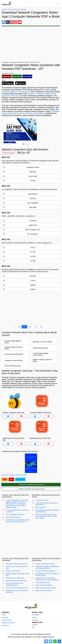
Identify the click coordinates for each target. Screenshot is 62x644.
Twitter (34, 617)
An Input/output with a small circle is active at (17, 511)
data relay (33, 172)
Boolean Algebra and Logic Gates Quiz (17, 574)
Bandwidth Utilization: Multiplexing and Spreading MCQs (47, 567)
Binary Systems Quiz (13, 571)
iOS (33, 627)
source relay (33, 176)
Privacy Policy (7, 620)
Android (35, 625)
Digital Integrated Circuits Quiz (16, 581)
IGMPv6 (33, 285)
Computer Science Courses (14, 10)
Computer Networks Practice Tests (15, 92)
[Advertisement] (31, 308)
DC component (33, 234)
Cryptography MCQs (43, 582)
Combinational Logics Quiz (15, 578)
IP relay (33, 181)
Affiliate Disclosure (8, 623)
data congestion (33, 203)
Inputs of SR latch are (13, 517)
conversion (33, 221)
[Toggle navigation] (58, 3)
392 (36, 327)
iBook (5, 479)
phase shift (33, 225)
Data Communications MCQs (45, 588)
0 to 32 (33, 247)
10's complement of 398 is (15, 514)
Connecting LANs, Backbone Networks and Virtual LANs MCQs (47, 579)
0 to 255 (33, 252)
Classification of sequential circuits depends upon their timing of (18, 521)
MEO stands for (41, 507)
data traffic (33, 207)
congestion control (33, 167)
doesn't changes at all (33, 230)
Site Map (5, 617)
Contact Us (6, 625)
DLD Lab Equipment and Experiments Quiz (14, 584)
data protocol (33, 194)
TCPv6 (33, 281)
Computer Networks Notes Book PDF (14, 475)
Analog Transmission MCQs (45, 564)
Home (4, 615)
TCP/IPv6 (33, 276)
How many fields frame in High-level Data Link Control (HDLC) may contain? (46, 516)
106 (19, 327)
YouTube (35, 620)
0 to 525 (33, 256)
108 (30, 327)
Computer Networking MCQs (45, 571)
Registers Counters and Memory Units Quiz (17, 591)
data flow (33, 198)
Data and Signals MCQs (44, 585)
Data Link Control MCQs (44, 590)
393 (41, 327)
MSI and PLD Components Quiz (17, 588)
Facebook (35, 615)
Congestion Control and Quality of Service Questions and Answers (31, 112)
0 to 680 (33, 261)
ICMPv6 (33, 289)
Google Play (20, 479)
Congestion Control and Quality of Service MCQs (47, 574)
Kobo (11, 479)
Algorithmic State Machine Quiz (17, 564)
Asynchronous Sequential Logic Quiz (17, 567)
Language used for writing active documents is (47, 504)
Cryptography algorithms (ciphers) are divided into (47, 511)
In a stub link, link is (42, 500)
